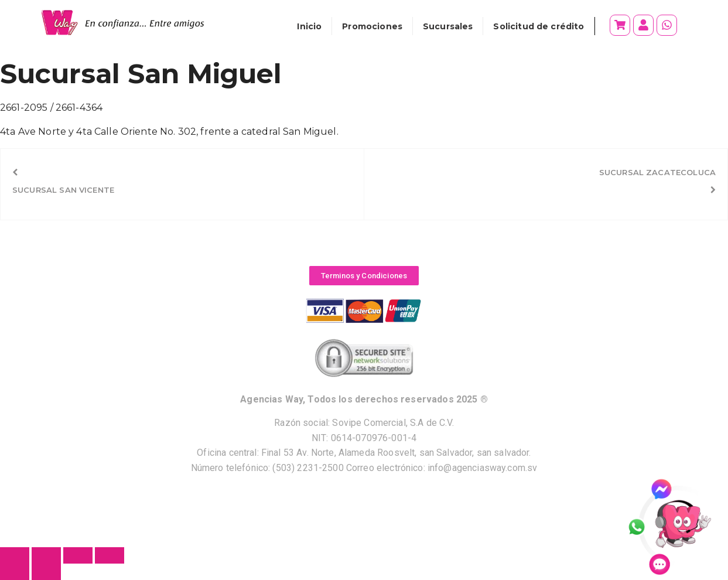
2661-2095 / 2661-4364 (51, 108)
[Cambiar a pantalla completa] (46, 555)
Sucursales (448, 26)
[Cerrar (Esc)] (110, 555)
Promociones (372, 26)
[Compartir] (78, 555)
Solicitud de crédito (539, 26)
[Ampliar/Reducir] (15, 555)
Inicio (309, 26)
